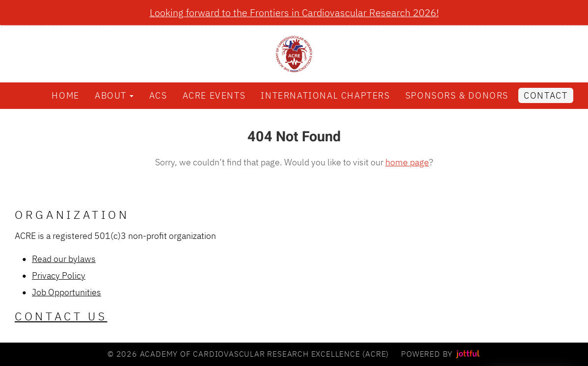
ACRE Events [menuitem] (214, 95)
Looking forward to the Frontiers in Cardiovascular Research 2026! (294, 13)
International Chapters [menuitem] (325, 95)
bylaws (82, 259)
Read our (50, 259)
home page (407, 162)
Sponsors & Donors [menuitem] (457, 95)
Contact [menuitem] (546, 95)
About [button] (114, 95)
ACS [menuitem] (158, 95)
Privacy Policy (59, 275)
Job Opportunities (67, 292)
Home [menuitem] (65, 95)
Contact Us (61, 316)
